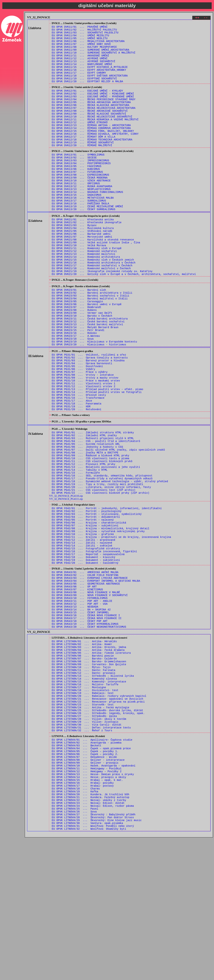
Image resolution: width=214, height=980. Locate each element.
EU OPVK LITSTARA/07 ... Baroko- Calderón (84, 770)
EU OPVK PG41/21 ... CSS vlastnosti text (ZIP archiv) (94, 573)
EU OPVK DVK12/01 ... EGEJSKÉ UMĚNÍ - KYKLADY (87, 103)
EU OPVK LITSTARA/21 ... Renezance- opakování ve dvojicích (97, 817)
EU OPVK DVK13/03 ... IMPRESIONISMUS (80, 186)
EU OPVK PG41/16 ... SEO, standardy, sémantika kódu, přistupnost (102, 556)
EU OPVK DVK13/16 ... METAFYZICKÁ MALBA (83, 230)
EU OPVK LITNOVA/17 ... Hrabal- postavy (83, 920)
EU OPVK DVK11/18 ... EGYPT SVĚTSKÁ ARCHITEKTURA (90, 86)
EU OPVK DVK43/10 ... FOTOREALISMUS (80, 699)
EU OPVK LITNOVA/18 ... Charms (76, 924)
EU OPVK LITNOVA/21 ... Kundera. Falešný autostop (91, 934)
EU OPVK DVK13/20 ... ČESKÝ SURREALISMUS (84, 244)
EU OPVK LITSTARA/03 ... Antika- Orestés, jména (89, 756)
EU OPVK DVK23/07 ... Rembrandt (77, 358)
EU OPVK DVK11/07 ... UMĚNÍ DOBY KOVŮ (81, 48)
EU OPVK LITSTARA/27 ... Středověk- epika (84, 838)
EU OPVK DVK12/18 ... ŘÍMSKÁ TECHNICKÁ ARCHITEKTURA (92, 161)
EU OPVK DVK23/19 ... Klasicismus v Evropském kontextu (94, 399)
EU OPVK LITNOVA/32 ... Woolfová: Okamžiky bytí (89, 971)
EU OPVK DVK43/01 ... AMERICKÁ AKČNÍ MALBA (85, 669)
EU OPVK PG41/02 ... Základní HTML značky (84, 508)
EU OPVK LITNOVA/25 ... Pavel (75, 947)
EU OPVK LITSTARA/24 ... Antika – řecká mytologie (91, 828)
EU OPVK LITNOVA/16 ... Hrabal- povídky (83, 917)
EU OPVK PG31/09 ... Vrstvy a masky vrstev (85, 441)
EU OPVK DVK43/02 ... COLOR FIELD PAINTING (85, 672)
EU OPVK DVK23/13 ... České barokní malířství (87, 379)
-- (206, 18)
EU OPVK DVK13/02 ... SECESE (74, 182)
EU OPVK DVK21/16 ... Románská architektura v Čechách (94, 306)
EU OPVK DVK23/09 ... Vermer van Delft (82, 365)
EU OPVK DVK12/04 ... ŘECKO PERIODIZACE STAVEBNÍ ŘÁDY (94, 114)
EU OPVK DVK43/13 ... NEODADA (75, 709)
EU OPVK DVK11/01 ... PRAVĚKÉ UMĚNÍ (80, 28)
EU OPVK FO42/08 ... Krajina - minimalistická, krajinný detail (101, 617)
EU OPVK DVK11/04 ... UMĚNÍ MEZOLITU (80, 38)
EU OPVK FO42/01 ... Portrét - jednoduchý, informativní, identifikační (107, 593)
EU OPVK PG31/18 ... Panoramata (77, 472)
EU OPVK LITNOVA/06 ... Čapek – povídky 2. (85, 883)
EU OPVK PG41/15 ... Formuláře (76, 552)
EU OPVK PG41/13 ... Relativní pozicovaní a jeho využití (96, 546)
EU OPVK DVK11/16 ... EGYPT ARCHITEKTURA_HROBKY (89, 79)
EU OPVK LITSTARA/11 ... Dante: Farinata (84, 783)
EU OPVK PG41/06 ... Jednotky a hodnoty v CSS (87, 522)
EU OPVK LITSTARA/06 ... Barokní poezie (83, 766)
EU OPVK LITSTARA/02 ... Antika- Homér (82, 753)
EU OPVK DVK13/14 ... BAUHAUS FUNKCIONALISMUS (87, 223)
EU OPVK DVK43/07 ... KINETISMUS (77, 689)
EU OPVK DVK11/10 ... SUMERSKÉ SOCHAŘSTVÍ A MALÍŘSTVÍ (94, 59)
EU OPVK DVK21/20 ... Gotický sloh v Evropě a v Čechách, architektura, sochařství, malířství (124, 320)
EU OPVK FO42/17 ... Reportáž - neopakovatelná (88, 648)
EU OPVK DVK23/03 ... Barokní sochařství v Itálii (91, 345)
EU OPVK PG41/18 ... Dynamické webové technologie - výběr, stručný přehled (110, 563)
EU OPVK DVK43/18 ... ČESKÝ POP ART (80, 727)
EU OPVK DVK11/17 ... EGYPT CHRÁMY (79, 83)
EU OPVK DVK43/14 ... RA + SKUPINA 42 (81, 713)
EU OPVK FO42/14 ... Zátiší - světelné (82, 637)
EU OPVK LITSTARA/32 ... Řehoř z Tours (82, 855)
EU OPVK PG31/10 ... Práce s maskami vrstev (86, 445)
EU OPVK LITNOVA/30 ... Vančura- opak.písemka (87, 964)
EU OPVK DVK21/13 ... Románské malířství (84, 296)
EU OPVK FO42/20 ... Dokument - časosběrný (85, 658)
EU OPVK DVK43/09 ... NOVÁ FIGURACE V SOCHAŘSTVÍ (90, 696)
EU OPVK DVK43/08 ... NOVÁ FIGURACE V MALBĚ (86, 692)
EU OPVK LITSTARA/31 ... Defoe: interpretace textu (91, 852)
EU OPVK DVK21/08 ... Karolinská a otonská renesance (93, 279)
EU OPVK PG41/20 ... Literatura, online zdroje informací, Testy (101, 570)
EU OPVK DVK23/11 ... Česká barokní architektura (90, 372)
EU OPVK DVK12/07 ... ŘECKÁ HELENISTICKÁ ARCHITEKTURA (94, 124)
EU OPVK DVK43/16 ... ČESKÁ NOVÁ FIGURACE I (86, 720)
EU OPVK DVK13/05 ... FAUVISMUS (77, 192)
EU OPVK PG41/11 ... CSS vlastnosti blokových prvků (92, 539)
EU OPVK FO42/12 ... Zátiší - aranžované (84, 631)
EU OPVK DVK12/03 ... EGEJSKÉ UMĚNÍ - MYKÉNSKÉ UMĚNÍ (93, 110)
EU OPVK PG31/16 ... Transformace (78, 465)
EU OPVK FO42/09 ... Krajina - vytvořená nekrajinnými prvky (98, 620)
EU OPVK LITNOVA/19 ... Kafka (75, 927)
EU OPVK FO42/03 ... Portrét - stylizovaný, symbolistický (97, 600)
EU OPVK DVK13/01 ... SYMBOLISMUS (78, 179)
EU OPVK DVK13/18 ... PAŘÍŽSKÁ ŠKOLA (80, 237)
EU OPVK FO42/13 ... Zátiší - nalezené (82, 634)
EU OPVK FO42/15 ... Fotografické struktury (86, 641)
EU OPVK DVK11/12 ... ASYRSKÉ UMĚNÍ (80, 65)
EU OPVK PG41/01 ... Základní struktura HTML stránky (93, 505)
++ (197, 18)
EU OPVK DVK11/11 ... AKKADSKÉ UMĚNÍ (80, 62)
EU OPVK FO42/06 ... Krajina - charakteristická (89, 610)
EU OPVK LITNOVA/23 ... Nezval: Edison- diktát (88, 941)
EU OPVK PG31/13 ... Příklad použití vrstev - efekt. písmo (97, 455)
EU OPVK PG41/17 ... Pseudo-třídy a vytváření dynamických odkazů (102, 559)
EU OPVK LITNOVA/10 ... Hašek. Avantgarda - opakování (94, 896)
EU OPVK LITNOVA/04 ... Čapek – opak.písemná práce (91, 876)
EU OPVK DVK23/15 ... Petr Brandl (78, 385)
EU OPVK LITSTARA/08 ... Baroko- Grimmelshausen (89, 773)
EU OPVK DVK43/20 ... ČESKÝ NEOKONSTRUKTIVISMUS (89, 733)
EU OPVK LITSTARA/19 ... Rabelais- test (83, 811)
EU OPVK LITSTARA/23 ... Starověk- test (83, 824)
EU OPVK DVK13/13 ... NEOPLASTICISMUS (81, 220)
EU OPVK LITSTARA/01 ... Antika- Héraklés (84, 749)
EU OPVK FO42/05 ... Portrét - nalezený (83, 607)
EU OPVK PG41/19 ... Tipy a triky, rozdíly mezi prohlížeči (97, 566)
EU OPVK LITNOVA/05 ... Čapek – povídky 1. (85, 879)
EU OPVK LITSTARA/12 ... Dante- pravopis (84, 787)
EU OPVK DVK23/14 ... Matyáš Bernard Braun (85, 382)
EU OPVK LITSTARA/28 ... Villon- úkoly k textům (89, 841)
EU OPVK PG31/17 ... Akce (72, 469)
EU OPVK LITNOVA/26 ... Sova (74, 951)
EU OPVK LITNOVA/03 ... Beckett (77, 872)
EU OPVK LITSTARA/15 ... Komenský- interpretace (89, 797)
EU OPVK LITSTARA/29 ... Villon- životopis (85, 845)
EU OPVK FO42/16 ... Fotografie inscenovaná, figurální (94, 644)
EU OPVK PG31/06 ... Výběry (74, 431)
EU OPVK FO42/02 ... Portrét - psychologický (87, 596)
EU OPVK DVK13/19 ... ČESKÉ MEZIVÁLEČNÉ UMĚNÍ (87, 240)
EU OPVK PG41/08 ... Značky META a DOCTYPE (85, 529)
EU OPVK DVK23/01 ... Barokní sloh (79, 338)
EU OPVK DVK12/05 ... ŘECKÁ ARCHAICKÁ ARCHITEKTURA (91, 117)
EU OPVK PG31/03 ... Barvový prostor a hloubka (88, 421)
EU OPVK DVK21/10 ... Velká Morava (79, 286)
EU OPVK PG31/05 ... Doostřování (77, 428)
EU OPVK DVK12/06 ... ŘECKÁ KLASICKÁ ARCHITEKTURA (91, 120)
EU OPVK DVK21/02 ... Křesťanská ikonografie (87, 259)
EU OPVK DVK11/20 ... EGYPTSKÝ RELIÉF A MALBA (87, 93)
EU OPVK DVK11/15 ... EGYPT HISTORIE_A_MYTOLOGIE (90, 76)
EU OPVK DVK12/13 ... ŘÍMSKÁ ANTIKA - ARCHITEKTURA (91, 144)
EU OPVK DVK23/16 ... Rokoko (74, 389)
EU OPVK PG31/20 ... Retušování (77, 479)
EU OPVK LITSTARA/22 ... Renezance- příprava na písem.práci (98, 821)
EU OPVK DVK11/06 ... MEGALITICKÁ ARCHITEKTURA (88, 45)
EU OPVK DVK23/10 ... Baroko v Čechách (82, 368)
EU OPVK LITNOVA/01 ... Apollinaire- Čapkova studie (92, 866)
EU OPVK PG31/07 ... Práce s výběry (80, 435)
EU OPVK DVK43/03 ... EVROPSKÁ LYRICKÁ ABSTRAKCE (90, 675)
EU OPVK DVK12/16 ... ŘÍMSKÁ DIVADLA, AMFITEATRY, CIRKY (95, 155)
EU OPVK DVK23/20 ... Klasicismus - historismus (89, 403)
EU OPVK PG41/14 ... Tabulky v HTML (80, 549)
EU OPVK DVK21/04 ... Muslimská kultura (83, 265)
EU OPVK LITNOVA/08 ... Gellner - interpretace (88, 889)
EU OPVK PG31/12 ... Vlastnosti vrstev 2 (84, 452)
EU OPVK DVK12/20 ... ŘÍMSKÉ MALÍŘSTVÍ (82, 168)
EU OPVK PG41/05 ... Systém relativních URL (86, 518)
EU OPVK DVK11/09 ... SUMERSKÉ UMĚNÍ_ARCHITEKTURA (91, 55)
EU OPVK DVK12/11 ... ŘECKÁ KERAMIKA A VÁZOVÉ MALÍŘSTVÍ (95, 137)
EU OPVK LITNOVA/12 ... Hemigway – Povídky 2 (87, 903)
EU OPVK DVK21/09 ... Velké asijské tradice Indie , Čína (96, 282)
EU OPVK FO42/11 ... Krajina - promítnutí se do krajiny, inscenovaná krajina (111, 627)
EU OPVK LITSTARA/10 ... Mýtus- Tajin (81, 780)
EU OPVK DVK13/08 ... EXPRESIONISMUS (80, 203)
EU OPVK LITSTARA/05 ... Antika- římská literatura (91, 763)
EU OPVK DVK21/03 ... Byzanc (74, 262)
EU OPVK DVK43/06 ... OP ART (74, 686)
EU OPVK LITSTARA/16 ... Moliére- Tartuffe (85, 800)
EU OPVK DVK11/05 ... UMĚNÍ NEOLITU (80, 42)
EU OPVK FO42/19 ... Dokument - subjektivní (86, 655)
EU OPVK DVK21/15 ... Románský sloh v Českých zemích (93, 303)
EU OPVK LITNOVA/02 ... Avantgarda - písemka (87, 869)
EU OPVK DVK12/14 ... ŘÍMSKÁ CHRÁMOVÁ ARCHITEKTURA (91, 148)
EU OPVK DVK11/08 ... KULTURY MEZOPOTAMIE (84, 52)
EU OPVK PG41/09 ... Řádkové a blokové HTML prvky (91, 532)
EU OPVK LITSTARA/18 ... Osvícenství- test (85, 807)
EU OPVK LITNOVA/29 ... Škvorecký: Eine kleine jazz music (97, 961)
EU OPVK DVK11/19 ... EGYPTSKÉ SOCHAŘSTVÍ (84, 89)
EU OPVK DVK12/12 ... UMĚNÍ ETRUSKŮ (80, 141)
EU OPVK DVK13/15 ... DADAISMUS (77, 227)
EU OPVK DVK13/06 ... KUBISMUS (76, 196)
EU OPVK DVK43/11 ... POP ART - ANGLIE (82, 703)
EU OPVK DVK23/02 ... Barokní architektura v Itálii (92, 341)
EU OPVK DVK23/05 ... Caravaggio (77, 351)
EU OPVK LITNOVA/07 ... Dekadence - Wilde (84, 886)
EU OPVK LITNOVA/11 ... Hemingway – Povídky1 (87, 900)
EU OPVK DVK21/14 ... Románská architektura (86, 299)
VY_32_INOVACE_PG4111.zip (66, 583)
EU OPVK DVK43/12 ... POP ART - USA (80, 706)
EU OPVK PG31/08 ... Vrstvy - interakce (83, 438)
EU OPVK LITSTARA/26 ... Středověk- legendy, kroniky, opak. (98, 834)
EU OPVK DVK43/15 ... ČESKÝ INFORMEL (80, 716)
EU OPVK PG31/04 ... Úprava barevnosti (82, 424)
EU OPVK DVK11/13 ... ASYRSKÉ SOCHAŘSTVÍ (84, 69)
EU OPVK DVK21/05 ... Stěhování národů (82, 269)
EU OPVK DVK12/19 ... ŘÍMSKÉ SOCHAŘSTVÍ (83, 165)
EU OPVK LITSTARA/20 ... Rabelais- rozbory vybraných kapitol (99, 814)
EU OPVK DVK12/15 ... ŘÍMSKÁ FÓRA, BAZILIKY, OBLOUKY (93, 151)
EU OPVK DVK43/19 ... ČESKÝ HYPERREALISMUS (85, 730)
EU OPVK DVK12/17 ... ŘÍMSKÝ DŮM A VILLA (84, 158)
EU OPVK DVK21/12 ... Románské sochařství (84, 293)
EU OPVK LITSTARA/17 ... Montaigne (79, 804)
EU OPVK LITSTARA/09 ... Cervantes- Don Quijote (89, 776)
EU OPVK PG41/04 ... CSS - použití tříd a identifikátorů (96, 515)
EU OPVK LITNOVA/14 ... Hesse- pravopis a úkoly (89, 910)
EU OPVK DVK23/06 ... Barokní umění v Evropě (87, 355)
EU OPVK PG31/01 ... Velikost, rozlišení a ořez (89, 414)
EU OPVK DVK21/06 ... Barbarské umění (81, 272)
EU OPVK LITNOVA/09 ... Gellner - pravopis (85, 893)
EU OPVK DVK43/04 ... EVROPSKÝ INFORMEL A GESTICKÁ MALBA (96, 679)
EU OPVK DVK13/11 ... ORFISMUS (76, 213)
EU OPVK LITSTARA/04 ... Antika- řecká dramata (88, 759)
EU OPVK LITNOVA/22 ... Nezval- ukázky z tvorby (89, 937)
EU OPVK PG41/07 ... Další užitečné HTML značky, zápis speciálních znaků (108, 525)
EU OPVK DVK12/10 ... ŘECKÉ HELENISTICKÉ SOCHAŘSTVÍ (92, 134)
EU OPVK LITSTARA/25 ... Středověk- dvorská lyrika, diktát (97, 831)
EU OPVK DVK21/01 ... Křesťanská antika (83, 255)
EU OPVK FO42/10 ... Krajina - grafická (83, 624)
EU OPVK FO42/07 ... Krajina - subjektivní (85, 614)
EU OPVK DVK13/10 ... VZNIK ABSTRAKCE (81, 209)
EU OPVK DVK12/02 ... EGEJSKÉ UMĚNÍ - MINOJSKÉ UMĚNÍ (93, 107)
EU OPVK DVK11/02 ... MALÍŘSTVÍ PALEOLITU (84, 31)
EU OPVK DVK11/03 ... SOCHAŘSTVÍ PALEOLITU (85, 35)
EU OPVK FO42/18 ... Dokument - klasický (84, 651)
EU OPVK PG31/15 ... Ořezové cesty (79, 462)
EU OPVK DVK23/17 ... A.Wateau (76, 392)
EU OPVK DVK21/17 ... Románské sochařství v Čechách (92, 310)
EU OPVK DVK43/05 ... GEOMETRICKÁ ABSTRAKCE (86, 682)
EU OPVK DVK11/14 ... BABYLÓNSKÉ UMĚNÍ (82, 72)
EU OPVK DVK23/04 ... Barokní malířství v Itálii (90, 348)
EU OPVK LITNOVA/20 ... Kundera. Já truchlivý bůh (91, 930)
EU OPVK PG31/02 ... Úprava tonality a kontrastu (90, 417)
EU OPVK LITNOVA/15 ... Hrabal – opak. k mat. (87, 913)
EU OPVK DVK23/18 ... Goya (73, 396)
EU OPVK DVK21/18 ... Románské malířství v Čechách (91, 313)
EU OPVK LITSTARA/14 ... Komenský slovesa (84, 794)
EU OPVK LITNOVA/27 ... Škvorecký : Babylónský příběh (94, 954)
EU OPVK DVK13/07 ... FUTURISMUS (77, 199)
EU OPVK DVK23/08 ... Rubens (74, 362)
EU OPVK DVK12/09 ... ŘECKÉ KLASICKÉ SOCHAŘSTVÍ (89, 131)
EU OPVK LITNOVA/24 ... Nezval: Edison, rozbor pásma (93, 944)
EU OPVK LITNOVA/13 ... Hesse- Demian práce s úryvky (93, 906)
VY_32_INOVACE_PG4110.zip (66, 580)
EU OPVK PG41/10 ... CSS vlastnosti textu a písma (91, 535)
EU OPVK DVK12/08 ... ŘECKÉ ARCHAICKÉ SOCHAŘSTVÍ (90, 127)
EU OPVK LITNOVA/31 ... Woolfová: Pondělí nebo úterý (93, 968)
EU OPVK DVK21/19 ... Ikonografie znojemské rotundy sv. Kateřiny (102, 317)
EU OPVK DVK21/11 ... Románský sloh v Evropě (87, 289)
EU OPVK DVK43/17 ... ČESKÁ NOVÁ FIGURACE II (87, 723)
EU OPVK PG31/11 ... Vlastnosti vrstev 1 (84, 448)
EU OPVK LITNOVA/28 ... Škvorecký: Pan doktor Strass (93, 958)
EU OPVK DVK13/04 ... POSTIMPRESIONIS (81, 189)
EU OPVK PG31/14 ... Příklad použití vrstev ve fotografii (97, 458)
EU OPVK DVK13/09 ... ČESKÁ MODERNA (80, 206)
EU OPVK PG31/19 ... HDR (71, 475)
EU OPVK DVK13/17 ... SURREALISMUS (79, 233)
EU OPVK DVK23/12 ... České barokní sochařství (88, 375)
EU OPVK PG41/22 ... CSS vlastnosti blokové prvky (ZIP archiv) (101, 576)
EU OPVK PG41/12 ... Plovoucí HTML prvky (84, 542)
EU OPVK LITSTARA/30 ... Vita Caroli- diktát (87, 848)
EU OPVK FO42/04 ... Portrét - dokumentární (86, 603)
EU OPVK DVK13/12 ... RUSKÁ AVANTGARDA (82, 216)
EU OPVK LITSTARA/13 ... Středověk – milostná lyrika (93, 790)
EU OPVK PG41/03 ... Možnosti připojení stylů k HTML (93, 512)
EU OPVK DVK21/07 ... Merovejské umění (82, 276)
